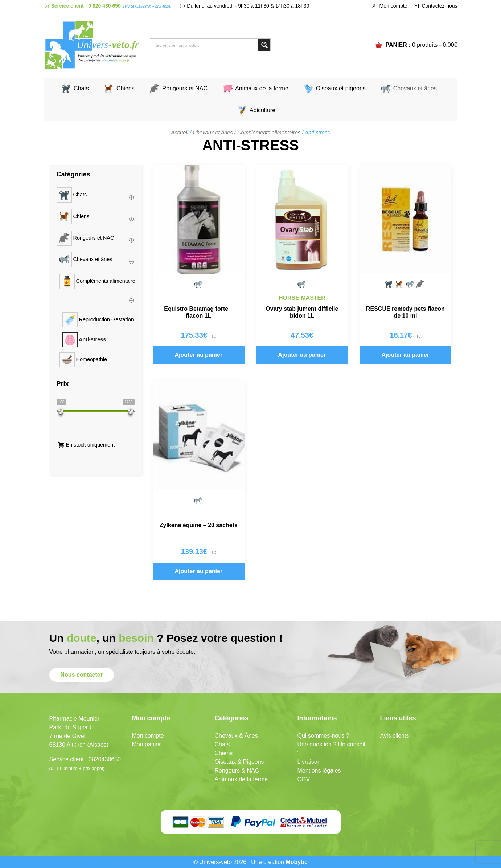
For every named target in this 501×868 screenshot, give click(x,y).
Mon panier (147, 744)
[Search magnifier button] (264, 45)
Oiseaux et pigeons (341, 88)
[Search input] (205, 45)
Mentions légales (319, 771)
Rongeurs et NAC (185, 88)
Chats (81, 88)
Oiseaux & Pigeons (239, 762)
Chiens (126, 88)
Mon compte (389, 6)
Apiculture (262, 110)
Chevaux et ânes (415, 88)
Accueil (180, 133)
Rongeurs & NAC (237, 771)
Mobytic (296, 862)
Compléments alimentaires (269, 133)
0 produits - (435, 45)
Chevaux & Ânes (236, 736)
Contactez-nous (435, 6)
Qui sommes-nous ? (323, 736)
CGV (304, 779)
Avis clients (395, 736)
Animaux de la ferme (262, 88)
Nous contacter (82, 675)
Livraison (309, 762)
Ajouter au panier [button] (199, 355)
